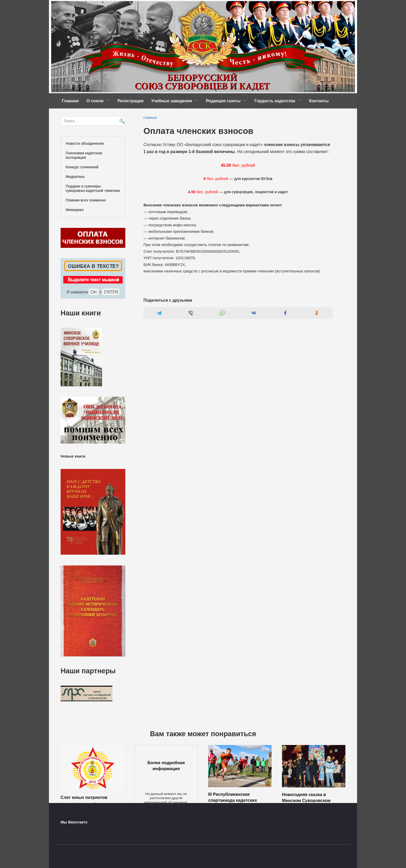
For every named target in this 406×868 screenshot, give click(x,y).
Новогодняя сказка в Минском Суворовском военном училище (306, 800)
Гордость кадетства (275, 101)
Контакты (319, 101)
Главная (70, 101)
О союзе (95, 101)
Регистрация (130, 101)
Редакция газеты (223, 101)
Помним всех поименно (86, 200)
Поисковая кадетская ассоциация (84, 155)
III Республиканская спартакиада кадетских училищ (233, 800)
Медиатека (75, 177)
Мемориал (75, 210)
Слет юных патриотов (84, 797)
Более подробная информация (166, 766)
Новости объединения (85, 143)
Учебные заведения (172, 101)
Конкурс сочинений (82, 167)
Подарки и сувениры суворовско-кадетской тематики (93, 188)
